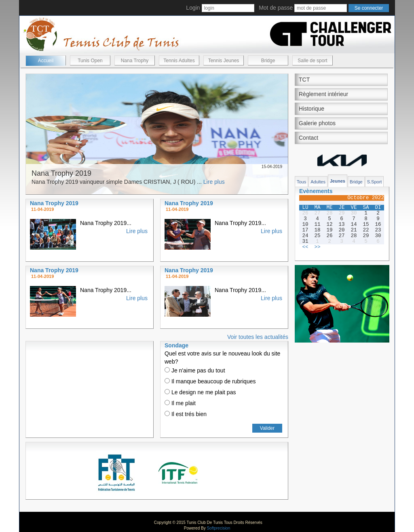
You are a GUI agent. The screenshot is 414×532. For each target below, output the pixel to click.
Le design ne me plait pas (200, 392)
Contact (308, 138)
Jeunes (338, 181)
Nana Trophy (135, 61)
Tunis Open (90, 61)
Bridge (268, 61)
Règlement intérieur (323, 94)
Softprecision (218, 528)
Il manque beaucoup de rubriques (210, 381)
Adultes (318, 182)
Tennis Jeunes (224, 61)
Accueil (46, 61)
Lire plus (214, 182)
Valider (267, 428)
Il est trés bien (186, 414)
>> (317, 247)
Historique (312, 109)
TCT (304, 80)
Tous (301, 182)
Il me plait (180, 403)
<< (305, 247)
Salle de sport (312, 61)
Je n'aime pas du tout (195, 370)
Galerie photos (317, 123)
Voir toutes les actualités (258, 337)
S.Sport (375, 182)
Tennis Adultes (179, 61)
